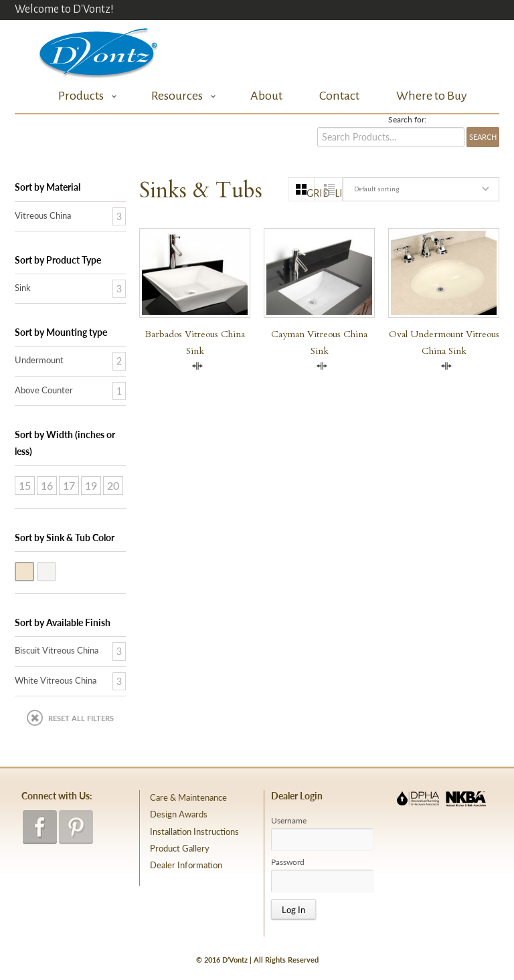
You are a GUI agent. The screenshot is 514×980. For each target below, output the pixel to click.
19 (91, 485)
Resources (180, 96)
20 (113, 485)
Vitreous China (43, 215)
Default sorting (376, 189)
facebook (40, 827)
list (338, 193)
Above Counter (44, 390)
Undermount (39, 360)
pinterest (76, 827)
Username (289, 821)
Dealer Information (186, 865)
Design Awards (179, 814)
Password (288, 862)
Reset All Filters (81, 718)
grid (311, 193)
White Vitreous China (56, 571)
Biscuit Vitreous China (33, 571)
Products (84, 96)
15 (25, 485)
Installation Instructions (194, 831)
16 (47, 485)
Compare (197, 366)
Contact (339, 96)
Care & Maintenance (188, 797)
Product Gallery (180, 848)
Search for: (407, 120)
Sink (23, 288)
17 (69, 485)
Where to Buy (432, 96)
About (266, 96)
